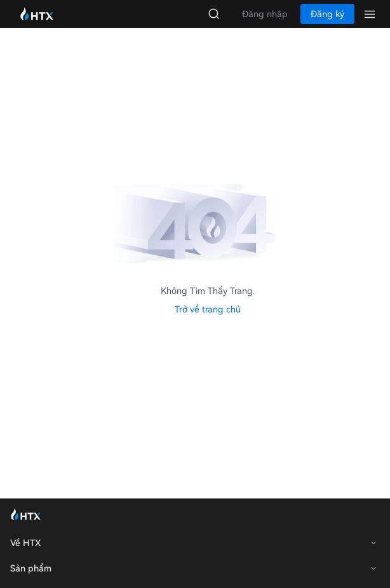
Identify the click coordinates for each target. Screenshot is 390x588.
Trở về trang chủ (208, 309)
